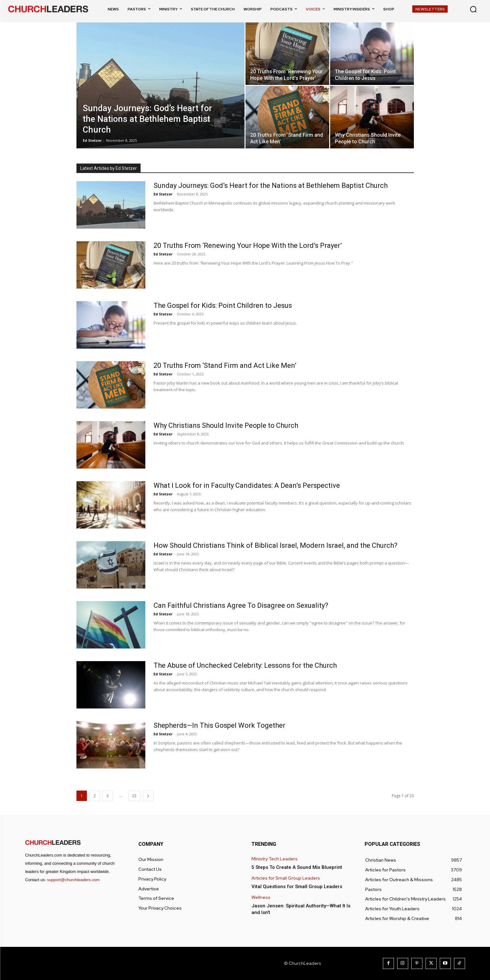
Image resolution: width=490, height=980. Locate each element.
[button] (473, 9)
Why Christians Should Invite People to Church (226, 425)
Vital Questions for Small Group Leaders (297, 887)
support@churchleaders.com (73, 880)
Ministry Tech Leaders (275, 859)
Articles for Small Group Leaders (286, 878)
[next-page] (148, 796)
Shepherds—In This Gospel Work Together (219, 725)
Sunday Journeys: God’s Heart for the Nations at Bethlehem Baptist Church (271, 185)
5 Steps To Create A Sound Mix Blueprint (297, 867)
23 (134, 796)
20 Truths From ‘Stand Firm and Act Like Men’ (225, 365)
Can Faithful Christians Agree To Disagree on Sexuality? (241, 605)
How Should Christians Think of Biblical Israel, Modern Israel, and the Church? (275, 545)
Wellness (261, 897)
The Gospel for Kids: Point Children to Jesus (223, 305)
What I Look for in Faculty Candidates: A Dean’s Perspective (247, 485)
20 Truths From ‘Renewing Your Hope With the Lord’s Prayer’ (248, 245)
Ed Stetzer (92, 140)
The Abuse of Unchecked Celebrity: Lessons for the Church (245, 665)
